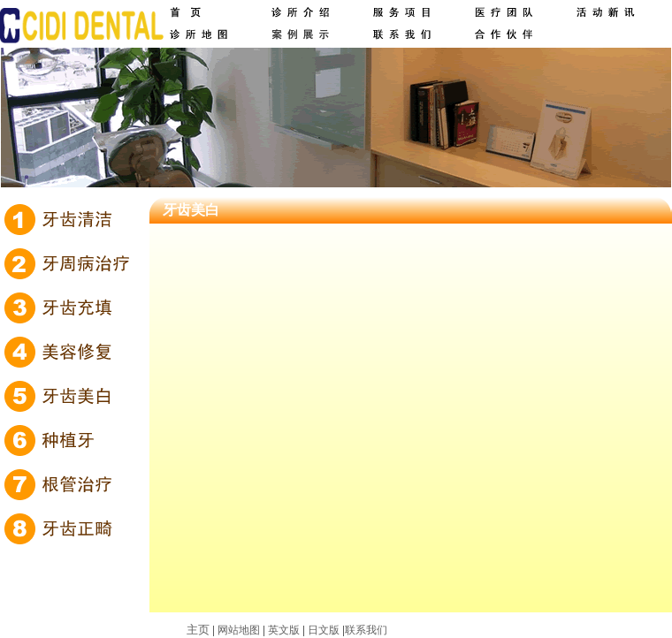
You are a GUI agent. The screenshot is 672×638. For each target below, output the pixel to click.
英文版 (284, 630)
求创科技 (464, 630)
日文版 (324, 630)
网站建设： (416, 630)
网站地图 (239, 630)
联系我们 (366, 630)
